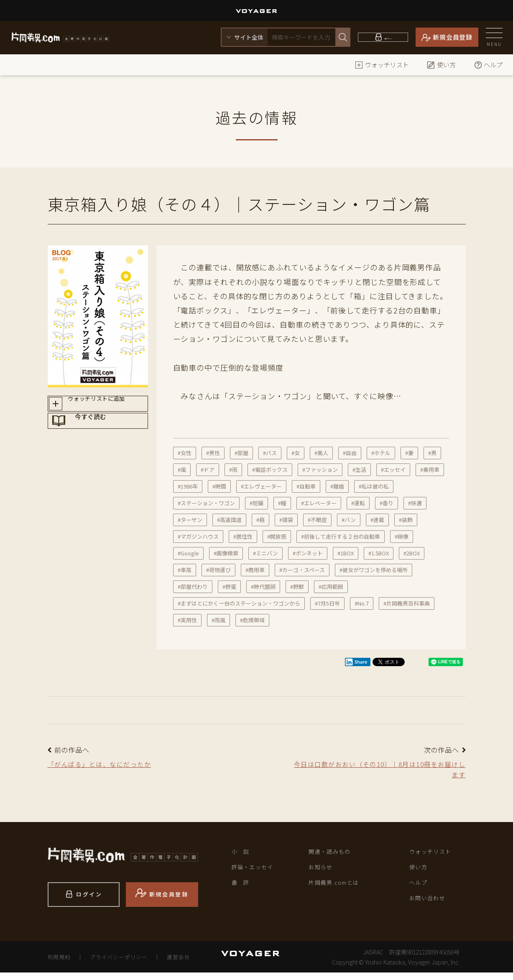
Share (356, 662)
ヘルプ (488, 65)
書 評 (243, 892)
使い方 (441, 65)
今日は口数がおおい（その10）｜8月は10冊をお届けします (379, 772)
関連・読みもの (334, 857)
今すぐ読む (106, 436)
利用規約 (61, 964)
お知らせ (323, 874)
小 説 (243, 857)
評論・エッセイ (257, 874)
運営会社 (189, 964)
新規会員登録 (453, 37)
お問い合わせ (431, 909)
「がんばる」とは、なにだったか (110, 765)
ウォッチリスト (382, 65)
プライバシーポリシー (125, 964)
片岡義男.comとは (339, 892)
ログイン (388, 37)
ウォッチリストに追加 (106, 406)
